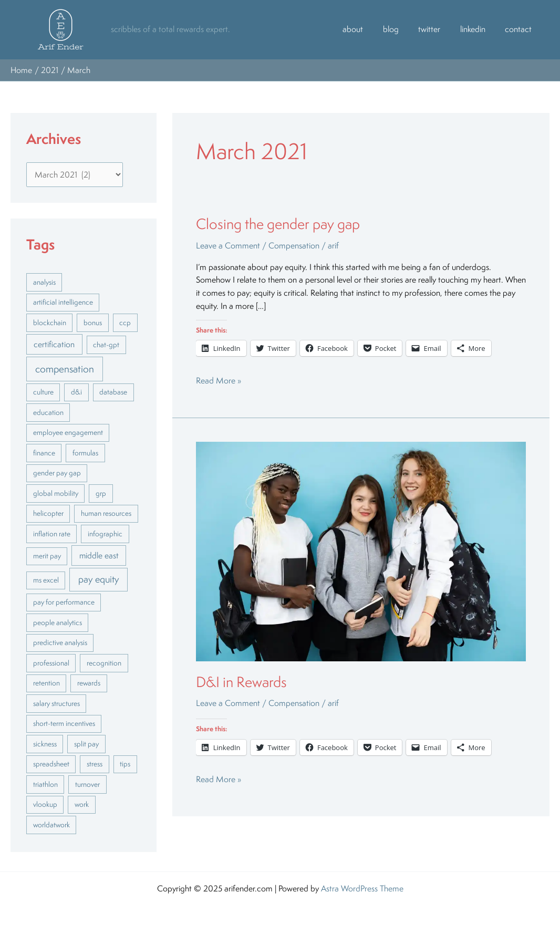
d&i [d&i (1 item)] (76, 392)
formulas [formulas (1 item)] (85, 453)
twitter (439, 29)
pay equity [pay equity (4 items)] (99, 579)
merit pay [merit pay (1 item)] (47, 556)
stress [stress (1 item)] (95, 764)
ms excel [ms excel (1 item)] (46, 580)
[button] (61, 29)
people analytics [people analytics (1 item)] (58, 622)
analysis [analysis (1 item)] (44, 282)
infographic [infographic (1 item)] (105, 534)
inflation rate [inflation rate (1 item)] (52, 534)
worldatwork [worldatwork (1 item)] (51, 825)
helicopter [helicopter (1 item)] (48, 513)
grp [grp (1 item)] (101, 493)
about (371, 29)
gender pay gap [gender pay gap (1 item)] (57, 473)
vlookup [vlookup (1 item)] (45, 804)
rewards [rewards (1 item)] (89, 683)
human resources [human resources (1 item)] (106, 513)
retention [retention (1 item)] (46, 683)
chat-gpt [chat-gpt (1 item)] (106, 345)
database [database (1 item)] (113, 392)
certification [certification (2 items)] (54, 344)
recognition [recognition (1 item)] (104, 663)
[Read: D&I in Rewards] (361, 550)
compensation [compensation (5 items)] (65, 369)
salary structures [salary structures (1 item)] (56, 703)
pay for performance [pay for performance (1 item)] (64, 602)
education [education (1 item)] (48, 412)
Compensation (294, 246)
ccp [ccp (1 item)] (125, 323)
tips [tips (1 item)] (125, 764)
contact (520, 29)
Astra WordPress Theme (362, 889)
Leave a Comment (228, 246)
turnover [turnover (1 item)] (87, 784)
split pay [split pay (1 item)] (86, 744)
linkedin (479, 29)
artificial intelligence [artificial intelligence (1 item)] (63, 302)
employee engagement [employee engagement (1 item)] (68, 432)
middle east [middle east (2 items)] (99, 555)
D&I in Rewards (241, 682)
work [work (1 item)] (82, 804)
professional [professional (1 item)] (51, 663)
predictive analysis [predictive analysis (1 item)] (60, 642)
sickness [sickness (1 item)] (45, 744)
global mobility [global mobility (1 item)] (56, 493)
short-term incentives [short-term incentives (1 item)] (64, 723)
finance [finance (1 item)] (44, 453)
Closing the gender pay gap (278, 224)
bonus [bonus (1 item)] (93, 323)
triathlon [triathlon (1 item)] (45, 784)
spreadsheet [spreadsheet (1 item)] (51, 764)
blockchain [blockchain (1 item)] (50, 323)
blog (405, 29)
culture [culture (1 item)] (43, 392)
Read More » (219, 380)
